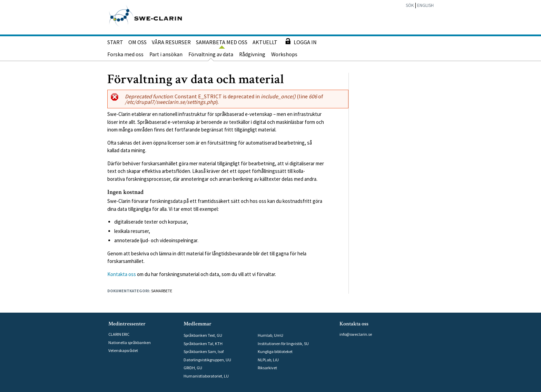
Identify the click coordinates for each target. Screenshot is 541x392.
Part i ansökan (166, 54)
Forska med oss (125, 54)
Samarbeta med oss (222, 42)
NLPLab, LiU (268, 360)
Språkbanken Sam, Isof (204, 351)
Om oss (137, 42)
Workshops (284, 54)
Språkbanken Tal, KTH (203, 344)
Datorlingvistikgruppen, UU (207, 360)
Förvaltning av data (211, 54)
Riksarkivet (267, 368)
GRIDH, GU (193, 368)
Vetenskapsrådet (123, 350)
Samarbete (162, 291)
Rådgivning (252, 54)
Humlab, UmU (270, 335)
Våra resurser (171, 42)
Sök (410, 5)
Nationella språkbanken (130, 342)
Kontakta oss (122, 274)
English (425, 5)
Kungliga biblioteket (275, 351)
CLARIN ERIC (119, 334)
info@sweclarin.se (356, 334)
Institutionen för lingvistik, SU (283, 344)
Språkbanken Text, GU (203, 335)
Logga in (300, 41)
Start (115, 42)
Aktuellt (265, 42)
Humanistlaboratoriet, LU (206, 376)
